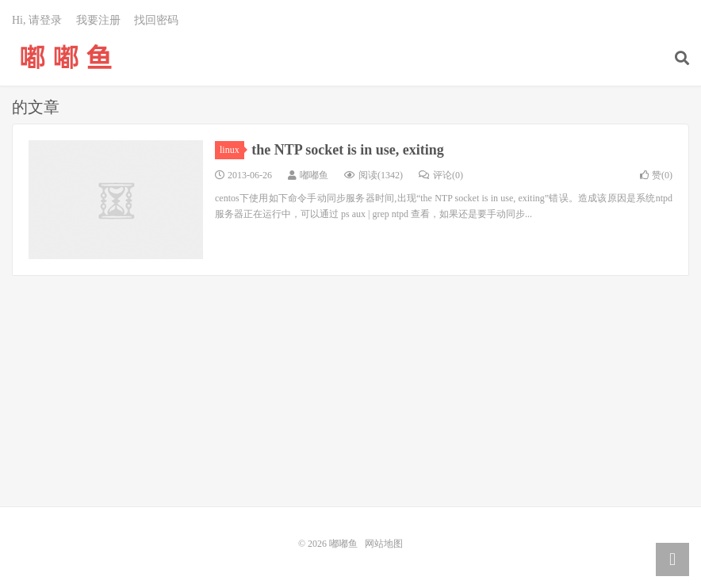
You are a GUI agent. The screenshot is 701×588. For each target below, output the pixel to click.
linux (232, 150)
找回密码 (156, 20)
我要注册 (98, 20)
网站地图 (384, 544)
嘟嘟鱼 (66, 56)
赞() (656, 175)
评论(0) (441, 175)
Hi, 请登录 (37, 20)
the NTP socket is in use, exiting (348, 150)
